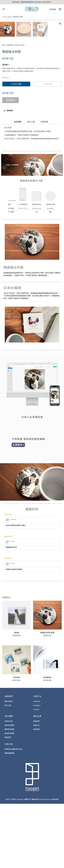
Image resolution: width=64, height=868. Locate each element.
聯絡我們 (8, 802)
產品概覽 (18, 186)
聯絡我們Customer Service (41, 864)
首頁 (4, 109)
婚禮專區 (10, 109)
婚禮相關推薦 (9, 817)
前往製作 (11, 164)
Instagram (37, 770)
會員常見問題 (9, 790)
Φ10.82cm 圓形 (16, 148)
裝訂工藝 (31, 186)
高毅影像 (36, 785)
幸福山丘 (36, 790)
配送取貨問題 (9, 798)
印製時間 (44, 186)
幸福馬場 (36, 794)
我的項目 (53, 9)
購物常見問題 (9, 794)
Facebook (37, 766)
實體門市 (28, 864)
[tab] (18, 186)
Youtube (36, 774)
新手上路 (8, 770)
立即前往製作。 (47, 2)
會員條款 (55, 864)
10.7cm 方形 (48, 148)
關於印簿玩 (9, 766)
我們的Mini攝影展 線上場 (13, 813)
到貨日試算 (9, 785)
